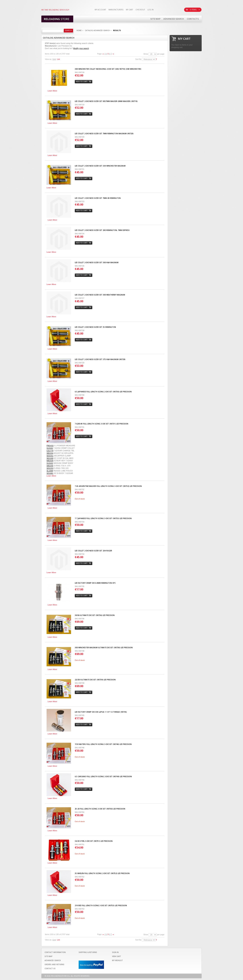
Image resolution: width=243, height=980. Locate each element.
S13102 (50, 463)
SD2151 (50, 456)
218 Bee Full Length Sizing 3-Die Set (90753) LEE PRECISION (101, 905)
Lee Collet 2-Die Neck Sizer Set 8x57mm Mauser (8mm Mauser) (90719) (106, 101)
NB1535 (50, 461)
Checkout (140, 10)
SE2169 (50, 458)
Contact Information (55, 952)
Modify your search (81, 48)
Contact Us (50, 969)
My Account (100, 10)
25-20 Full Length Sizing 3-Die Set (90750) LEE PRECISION (100, 809)
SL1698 (50, 471)
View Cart (117, 956)
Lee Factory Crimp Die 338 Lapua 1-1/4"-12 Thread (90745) (101, 712)
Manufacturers (116, 10)
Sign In (115, 952)
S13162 (50, 448)
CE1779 (50, 451)
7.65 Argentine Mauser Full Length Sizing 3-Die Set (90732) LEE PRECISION (108, 486)
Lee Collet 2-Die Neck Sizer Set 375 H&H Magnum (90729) (100, 359)
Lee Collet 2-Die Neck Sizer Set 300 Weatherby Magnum (100, 295)
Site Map (155, 19)
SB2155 (50, 466)
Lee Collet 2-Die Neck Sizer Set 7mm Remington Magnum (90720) (104, 134)
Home (79, 30)
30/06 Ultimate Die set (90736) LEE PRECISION (95, 615)
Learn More (52, 91)
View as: (48, 59)
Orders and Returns (54, 964)
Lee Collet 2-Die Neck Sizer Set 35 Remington (95, 327)
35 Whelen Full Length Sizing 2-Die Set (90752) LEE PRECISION (102, 873)
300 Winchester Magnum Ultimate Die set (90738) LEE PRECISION (104, 648)
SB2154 (50, 453)
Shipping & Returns (88, 952)
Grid (54, 59)
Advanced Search (174, 19)
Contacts (193, 19)
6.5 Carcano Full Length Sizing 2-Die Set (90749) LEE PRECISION (103, 776)
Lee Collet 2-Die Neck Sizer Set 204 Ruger (93, 551)
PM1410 (50, 446)
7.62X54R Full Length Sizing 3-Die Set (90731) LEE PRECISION (102, 424)
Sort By (138, 59)
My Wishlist (117, 960)
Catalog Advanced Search (97, 30)
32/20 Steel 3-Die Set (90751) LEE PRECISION (94, 841)
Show (146, 54)
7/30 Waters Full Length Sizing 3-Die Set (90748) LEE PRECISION (103, 744)
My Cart (129, 10)
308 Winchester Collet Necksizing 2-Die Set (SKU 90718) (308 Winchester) (108, 69)
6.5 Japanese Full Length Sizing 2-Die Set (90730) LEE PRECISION (103, 392)
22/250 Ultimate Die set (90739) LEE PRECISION (95, 680)
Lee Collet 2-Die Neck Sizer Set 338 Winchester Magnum (100, 166)
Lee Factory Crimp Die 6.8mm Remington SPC (95, 583)
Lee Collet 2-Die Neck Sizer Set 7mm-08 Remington (98, 198)
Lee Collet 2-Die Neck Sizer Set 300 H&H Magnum (97, 262)
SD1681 (50, 473)
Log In (151, 10)
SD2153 (50, 468)
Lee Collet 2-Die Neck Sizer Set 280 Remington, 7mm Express (102, 230)
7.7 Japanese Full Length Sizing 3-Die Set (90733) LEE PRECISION (103, 518)
